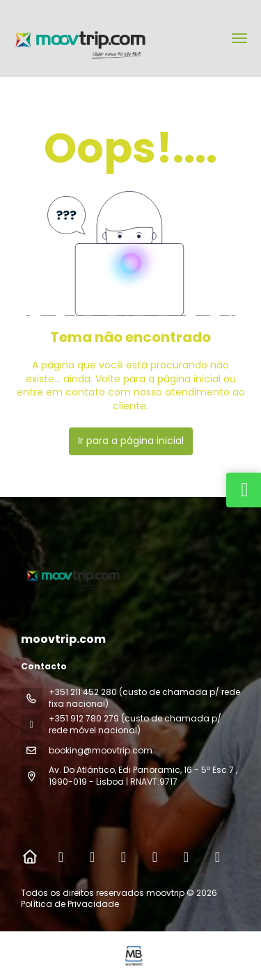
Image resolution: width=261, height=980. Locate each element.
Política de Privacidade (70, 904)
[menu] (239, 38)
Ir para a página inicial (131, 441)
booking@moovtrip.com (101, 750)
